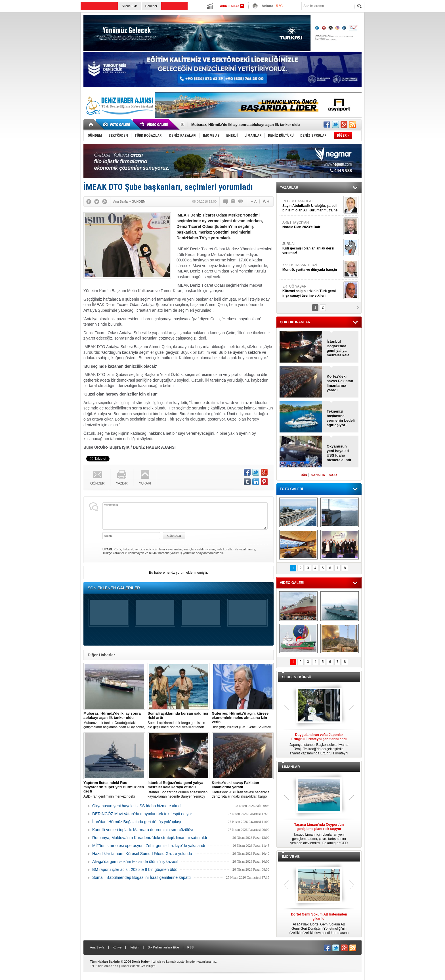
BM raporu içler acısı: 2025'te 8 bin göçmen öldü (135, 869)
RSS (191, 947)
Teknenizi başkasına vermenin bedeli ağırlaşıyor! (341, 418)
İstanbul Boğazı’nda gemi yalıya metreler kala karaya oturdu (339, 348)
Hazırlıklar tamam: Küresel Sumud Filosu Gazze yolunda (142, 854)
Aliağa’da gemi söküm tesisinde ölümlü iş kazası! (135, 862)
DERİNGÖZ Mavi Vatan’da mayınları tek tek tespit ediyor (142, 814)
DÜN (304, 475)
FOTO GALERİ (291, 489)
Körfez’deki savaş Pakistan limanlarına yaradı (340, 383)
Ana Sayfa (97, 947)
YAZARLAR (289, 188)
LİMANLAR (291, 767)
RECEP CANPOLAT (312, 206)
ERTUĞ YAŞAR (312, 291)
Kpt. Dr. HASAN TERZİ (312, 268)
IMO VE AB (291, 857)
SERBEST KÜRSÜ (297, 677)
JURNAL (312, 248)
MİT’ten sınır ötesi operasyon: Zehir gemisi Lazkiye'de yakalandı (149, 846)
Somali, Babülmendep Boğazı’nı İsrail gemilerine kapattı (141, 877)
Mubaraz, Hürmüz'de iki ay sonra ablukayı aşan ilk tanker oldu (245, 125)
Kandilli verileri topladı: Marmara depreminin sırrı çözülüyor (144, 830)
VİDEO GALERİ (292, 583)
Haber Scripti (130, 966)
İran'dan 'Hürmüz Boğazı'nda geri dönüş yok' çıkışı (137, 822)
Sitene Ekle (130, 6)
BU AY (333, 475)
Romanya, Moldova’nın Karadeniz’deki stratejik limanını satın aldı (150, 838)
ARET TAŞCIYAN (312, 225)
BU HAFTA (318, 475)
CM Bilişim (148, 966)
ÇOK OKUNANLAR (295, 322)
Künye (117, 947)
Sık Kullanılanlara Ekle (163, 947)
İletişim (135, 947)
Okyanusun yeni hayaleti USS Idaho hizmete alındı (137, 806)
